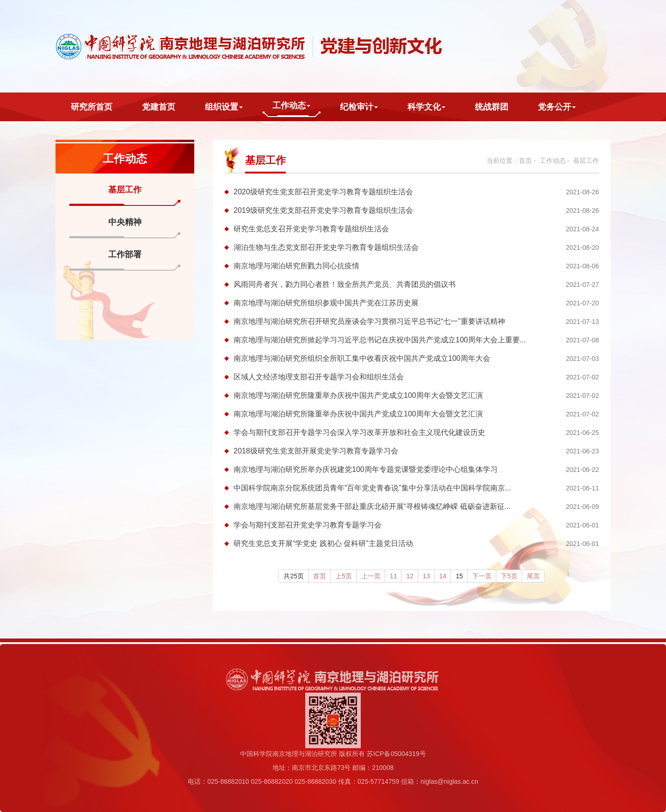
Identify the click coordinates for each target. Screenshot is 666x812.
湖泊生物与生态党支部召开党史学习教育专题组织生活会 (326, 247)
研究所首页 (92, 107)
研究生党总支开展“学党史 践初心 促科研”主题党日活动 (323, 543)
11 (394, 576)
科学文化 (426, 107)
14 (443, 576)
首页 (525, 161)
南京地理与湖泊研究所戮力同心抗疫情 (296, 266)
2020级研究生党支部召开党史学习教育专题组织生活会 (323, 192)
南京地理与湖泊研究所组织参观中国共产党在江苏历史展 (326, 303)
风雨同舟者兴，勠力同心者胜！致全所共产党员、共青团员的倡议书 (345, 284)
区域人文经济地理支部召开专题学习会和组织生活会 (319, 377)
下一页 (482, 576)
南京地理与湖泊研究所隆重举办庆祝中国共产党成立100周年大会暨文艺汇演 (358, 395)
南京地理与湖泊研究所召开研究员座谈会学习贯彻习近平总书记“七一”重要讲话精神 (369, 321)
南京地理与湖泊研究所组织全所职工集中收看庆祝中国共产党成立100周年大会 (362, 358)
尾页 (533, 576)
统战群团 (492, 107)
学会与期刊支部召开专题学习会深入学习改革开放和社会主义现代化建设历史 (359, 432)
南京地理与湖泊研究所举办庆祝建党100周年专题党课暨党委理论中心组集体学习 (366, 469)
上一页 (371, 576)
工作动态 (291, 105)
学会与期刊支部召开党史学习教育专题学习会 (308, 525)
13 (426, 576)
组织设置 (224, 107)
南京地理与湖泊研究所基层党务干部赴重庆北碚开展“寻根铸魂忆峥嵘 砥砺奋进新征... (372, 506)
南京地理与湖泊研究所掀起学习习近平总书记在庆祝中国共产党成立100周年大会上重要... (380, 340)
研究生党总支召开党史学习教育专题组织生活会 (311, 229)
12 (410, 576)
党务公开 (557, 107)
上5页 (344, 576)
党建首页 (159, 107)
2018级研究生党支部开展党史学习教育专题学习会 (316, 451)
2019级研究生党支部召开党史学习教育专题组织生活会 (323, 210)
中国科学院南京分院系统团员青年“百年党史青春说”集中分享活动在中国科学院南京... (372, 488)
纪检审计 (359, 107)
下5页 (509, 576)
